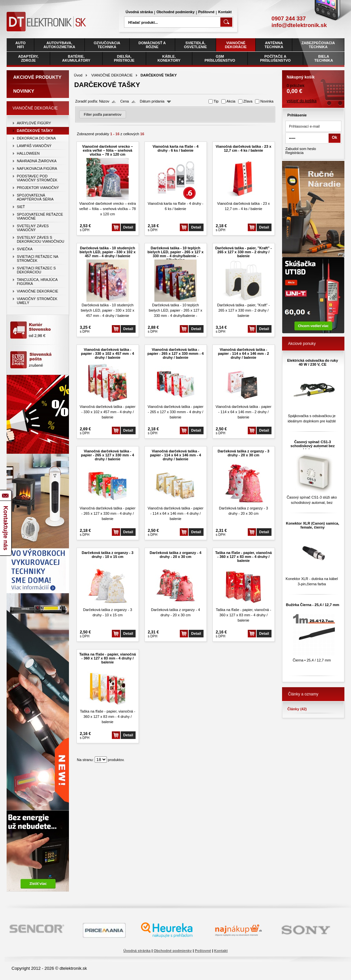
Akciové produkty (37, 77)
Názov (104, 101)
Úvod (78, 75)
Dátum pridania (152, 101)
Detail (128, 227)
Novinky (24, 91)
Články (297, 709)
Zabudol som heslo (301, 149)
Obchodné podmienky (175, 12)
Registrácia (294, 153)
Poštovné (207, 12)
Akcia (231, 101)
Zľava (248, 101)
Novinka (267, 101)
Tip (216, 101)
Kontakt (225, 12)
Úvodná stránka (139, 12)
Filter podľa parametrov (103, 114)
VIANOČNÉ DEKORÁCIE (112, 75)
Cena (124, 101)
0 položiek (313, 82)
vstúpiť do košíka (302, 101)
